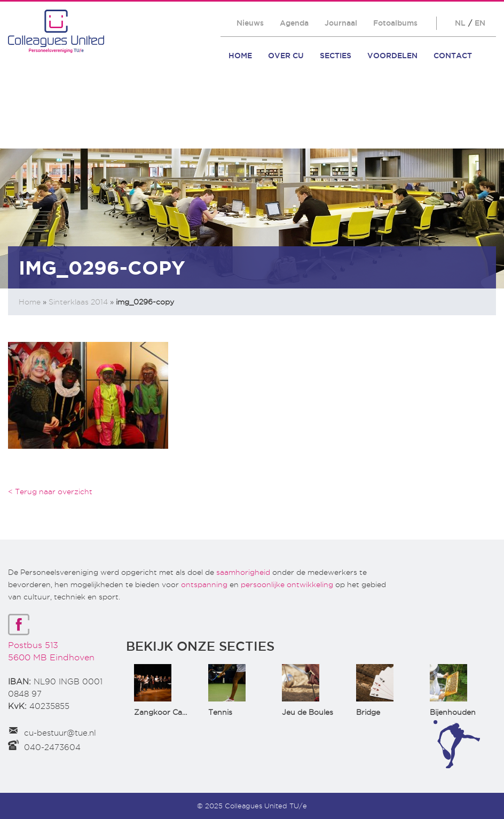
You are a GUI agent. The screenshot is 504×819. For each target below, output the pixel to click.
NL (460, 23)
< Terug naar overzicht (50, 492)
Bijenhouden (453, 712)
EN (480, 23)
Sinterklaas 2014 (78, 302)
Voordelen (392, 56)
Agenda (294, 23)
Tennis (220, 712)
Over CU (286, 56)
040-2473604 (52, 747)
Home (240, 56)
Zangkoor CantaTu (169, 712)
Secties (336, 56)
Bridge (368, 712)
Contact (453, 56)
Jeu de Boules (308, 712)
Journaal (341, 23)
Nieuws (250, 23)
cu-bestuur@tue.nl (60, 733)
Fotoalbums (395, 23)
